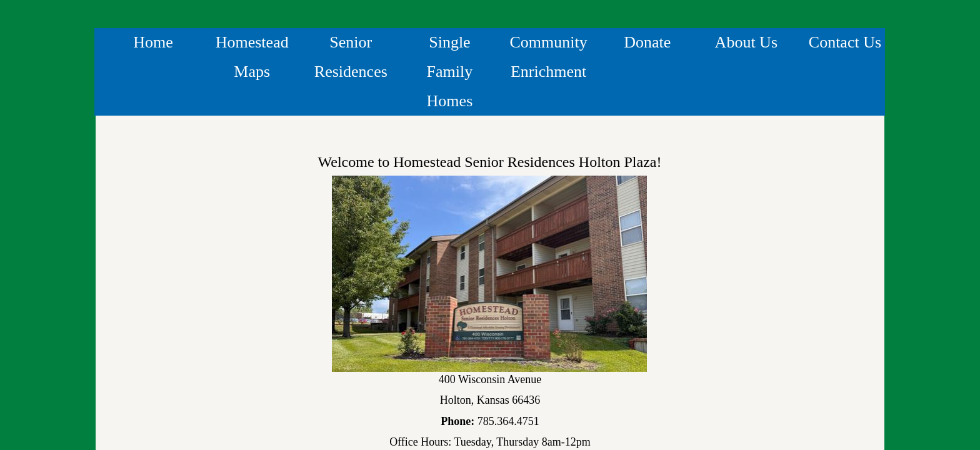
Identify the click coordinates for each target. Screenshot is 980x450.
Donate (647, 42)
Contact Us (845, 42)
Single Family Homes (450, 72)
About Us (746, 42)
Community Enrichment (548, 57)
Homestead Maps (252, 57)
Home (153, 42)
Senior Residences (351, 57)
